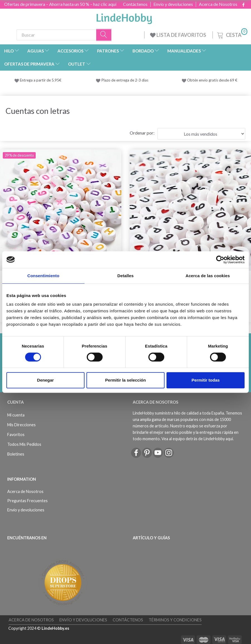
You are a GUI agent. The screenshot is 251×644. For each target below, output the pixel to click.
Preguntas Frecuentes (27, 501)
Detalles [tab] (126, 276)
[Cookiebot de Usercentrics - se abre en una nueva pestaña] (220, 260)
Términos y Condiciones (175, 620)
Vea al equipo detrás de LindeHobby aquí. (198, 439)
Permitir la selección (126, 380)
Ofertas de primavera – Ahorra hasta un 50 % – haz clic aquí (60, 4)
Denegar (45, 380)
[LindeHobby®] (124, 17)
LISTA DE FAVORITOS (178, 35)
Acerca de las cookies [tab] (208, 276)
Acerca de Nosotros (218, 4)
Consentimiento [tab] (43, 276)
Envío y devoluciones (173, 4)
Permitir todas (206, 380)
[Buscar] (104, 35)
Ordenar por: (142, 133)
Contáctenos (135, 4)
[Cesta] (232, 34)
